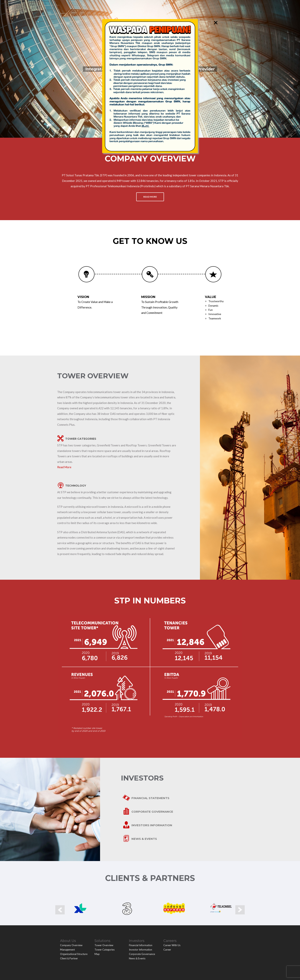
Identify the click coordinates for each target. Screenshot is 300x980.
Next (240, 897)
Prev (60, 897)
